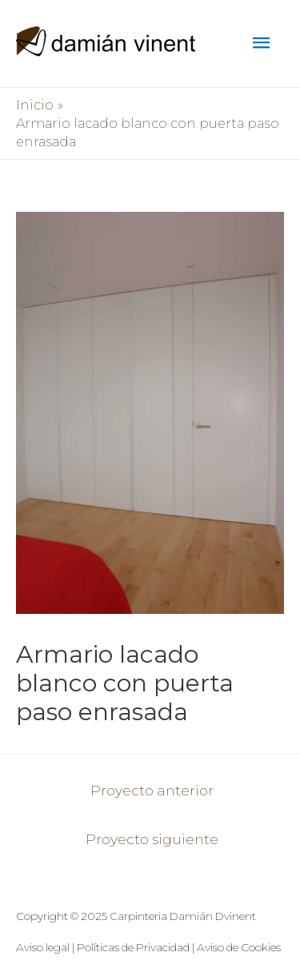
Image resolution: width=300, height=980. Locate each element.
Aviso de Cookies (239, 947)
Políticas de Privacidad (133, 947)
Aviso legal (43, 947)
